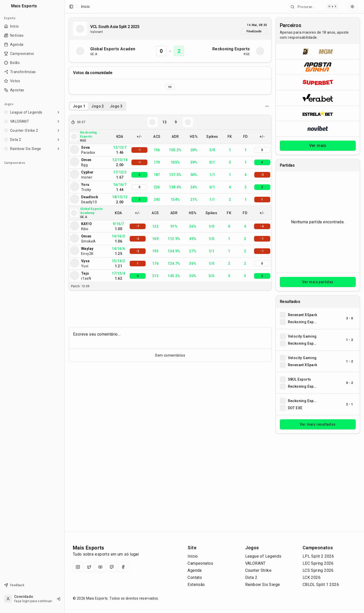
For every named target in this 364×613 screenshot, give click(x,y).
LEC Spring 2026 (318, 563)
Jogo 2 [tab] (97, 106)
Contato (195, 577)
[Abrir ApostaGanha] (318, 67)
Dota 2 (251, 577)
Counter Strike (258, 570)
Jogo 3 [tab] (116, 106)
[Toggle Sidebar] (64, 306)
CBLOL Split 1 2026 (321, 585)
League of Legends (263, 556)
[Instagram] (78, 567)
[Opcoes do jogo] (267, 106)
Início (193, 556)
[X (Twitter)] (89, 567)
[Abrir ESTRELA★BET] (318, 113)
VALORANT (255, 563)
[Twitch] (112, 567)
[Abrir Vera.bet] (318, 98)
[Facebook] (123, 567)
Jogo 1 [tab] (79, 106)
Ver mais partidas (318, 282)
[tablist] (98, 106)
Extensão (196, 585)
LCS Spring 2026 (318, 570)
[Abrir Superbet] (318, 82)
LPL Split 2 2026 (318, 556)
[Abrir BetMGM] (318, 52)
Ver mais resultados (318, 424)
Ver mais (318, 146)
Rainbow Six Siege (263, 585)
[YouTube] (100, 567)
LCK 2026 (312, 577)
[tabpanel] (170, 203)
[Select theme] (352, 7)
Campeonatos (200, 563)
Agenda (195, 570)
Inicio (85, 7)
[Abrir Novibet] (318, 129)
